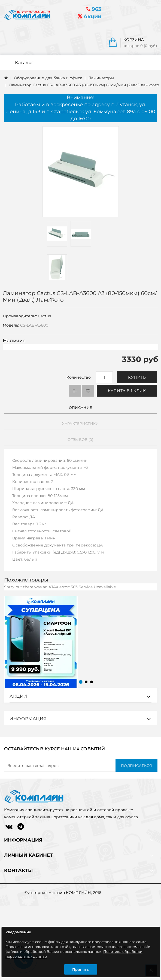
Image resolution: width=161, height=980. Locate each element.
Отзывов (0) (80, 440)
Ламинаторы (101, 78)
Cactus (44, 316)
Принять (80, 969)
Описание (80, 407)
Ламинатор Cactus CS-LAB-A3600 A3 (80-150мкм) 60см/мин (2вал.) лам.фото (84, 85)
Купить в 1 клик (127, 391)
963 (94, 9)
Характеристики (80, 423)
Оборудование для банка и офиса (48, 78)
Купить (137, 377)
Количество (79, 377)
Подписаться (137, 766)
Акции (89, 16)
